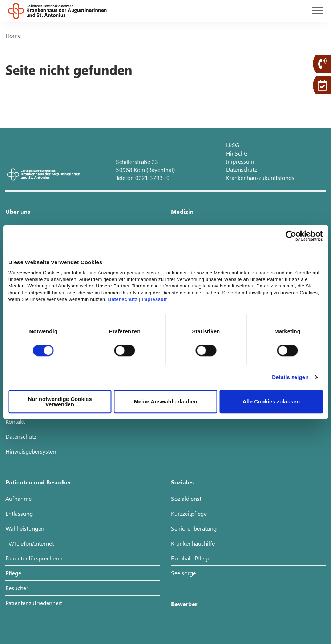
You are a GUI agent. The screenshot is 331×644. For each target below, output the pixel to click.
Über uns (18, 211)
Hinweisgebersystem (32, 451)
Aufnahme (19, 498)
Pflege (13, 573)
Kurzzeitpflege (189, 513)
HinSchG (237, 153)
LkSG (233, 145)
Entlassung (19, 513)
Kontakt (15, 421)
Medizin (182, 211)
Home (13, 35)
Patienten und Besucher (38, 482)
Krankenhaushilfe (193, 543)
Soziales (182, 482)
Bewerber (184, 604)
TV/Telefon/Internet (30, 543)
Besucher (17, 588)
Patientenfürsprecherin (34, 558)
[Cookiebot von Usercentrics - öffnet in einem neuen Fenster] (291, 236)
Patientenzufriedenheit (34, 603)
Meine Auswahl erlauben (165, 401)
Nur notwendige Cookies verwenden (60, 402)
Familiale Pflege (191, 558)
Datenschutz (123, 299)
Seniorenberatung (194, 528)
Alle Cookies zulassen (271, 401)
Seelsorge (183, 573)
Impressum (155, 299)
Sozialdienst (186, 498)
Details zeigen (290, 377)
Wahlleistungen (25, 528)
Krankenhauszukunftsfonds (260, 178)
